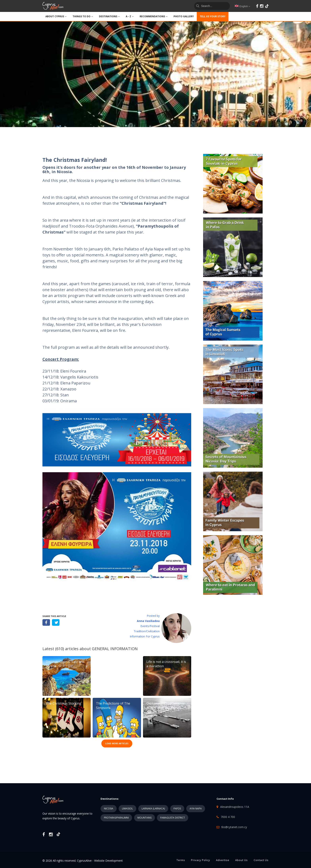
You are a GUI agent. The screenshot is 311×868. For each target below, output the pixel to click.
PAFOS (177, 809)
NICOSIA (109, 809)
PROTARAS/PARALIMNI (116, 818)
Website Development (108, 861)
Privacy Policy (201, 860)
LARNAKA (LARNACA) (153, 809)
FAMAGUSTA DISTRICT (173, 818)
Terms (181, 860)
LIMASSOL (127, 809)
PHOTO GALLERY (184, 16)
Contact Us (261, 860)
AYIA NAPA (196, 809)
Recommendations (154, 16)
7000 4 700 (228, 817)
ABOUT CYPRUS (56, 16)
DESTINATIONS (109, 16)
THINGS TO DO (83, 16)
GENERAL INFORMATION (115, 649)
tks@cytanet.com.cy (234, 827)
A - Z (130, 16)
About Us (241, 860)
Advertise (223, 860)
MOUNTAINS (144, 818)
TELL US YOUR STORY (213, 16)
